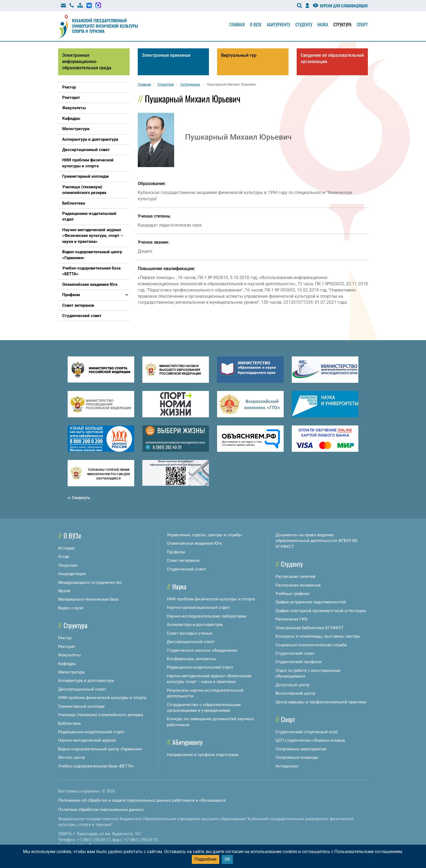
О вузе (256, 24)
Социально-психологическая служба (311, 645)
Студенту (304, 24)
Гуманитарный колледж (81, 706)
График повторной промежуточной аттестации (321, 611)
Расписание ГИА (292, 619)
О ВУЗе (72, 535)
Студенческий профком (298, 662)
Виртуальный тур (239, 55)
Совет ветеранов (183, 560)
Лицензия (68, 565)
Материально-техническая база (88, 599)
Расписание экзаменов (298, 585)
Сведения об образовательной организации (332, 58)
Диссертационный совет (82, 689)
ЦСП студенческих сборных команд (310, 740)
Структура (342, 24)
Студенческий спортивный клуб (306, 732)
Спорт (362, 24)
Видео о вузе (71, 608)
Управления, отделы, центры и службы (204, 535)
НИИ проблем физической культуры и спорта (102, 698)
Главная (237, 24)
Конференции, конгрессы (192, 659)
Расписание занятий (295, 576)
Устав (64, 557)
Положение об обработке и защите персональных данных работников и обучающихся (142, 800)
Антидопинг (287, 766)
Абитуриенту (278, 24)
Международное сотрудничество (90, 582)
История (66, 548)
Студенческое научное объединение (202, 650)
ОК (227, 859)
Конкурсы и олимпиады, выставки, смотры (318, 636)
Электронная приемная (166, 55)
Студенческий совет (187, 569)
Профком (176, 552)
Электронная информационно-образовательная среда (87, 62)
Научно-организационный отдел (198, 607)
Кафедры (67, 664)
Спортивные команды (297, 757)
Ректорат (67, 647)
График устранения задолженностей (311, 602)
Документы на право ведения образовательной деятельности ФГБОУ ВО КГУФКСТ (317, 541)
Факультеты (70, 655)
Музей (64, 591)
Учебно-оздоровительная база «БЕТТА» (96, 766)
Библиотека (69, 723)
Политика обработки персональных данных (101, 810)
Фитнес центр (71, 757)
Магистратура (71, 672)
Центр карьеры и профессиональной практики (321, 702)
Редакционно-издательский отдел (91, 732)
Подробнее (206, 859)
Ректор (65, 638)
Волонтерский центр (295, 693)
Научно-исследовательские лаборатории (207, 616)
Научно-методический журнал (87, 740)
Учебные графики (292, 594)
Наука (323, 24)
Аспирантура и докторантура (86, 681)
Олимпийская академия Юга (194, 543)
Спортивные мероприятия (301, 749)
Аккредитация (72, 574)
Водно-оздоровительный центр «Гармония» (100, 749)
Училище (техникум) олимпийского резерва (101, 715)
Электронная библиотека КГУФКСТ (310, 628)
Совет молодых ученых (189, 633)
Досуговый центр (292, 685)
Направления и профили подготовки (203, 755)
